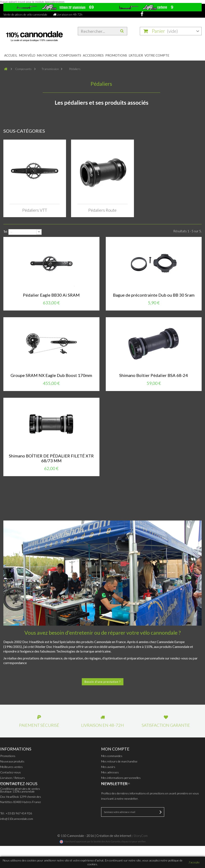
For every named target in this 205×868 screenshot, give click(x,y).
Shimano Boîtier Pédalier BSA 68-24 (154, 375)
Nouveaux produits (12, 761)
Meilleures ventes (11, 767)
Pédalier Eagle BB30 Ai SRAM (51, 295)
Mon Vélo (27, 55)
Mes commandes (112, 756)
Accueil (11, 55)
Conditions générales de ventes (20, 789)
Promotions (116, 55)
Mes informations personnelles (121, 778)
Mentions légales (11, 783)
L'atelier (136, 55)
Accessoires (93, 55)
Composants (70, 55)
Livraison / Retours (13, 778)
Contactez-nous (11, 772)
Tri (5, 232)
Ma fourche (47, 55)
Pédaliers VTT (35, 210)
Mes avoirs (108, 767)
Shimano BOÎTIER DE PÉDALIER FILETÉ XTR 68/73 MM (51, 458)
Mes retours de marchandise (119, 761)
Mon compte (115, 749)
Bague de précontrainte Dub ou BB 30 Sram (154, 295)
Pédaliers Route (102, 210)
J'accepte (194, 862)
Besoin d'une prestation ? (103, 682)
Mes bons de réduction (116, 783)
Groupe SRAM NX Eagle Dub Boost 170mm (51, 375)
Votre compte (157, 55)
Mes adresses (110, 772)
